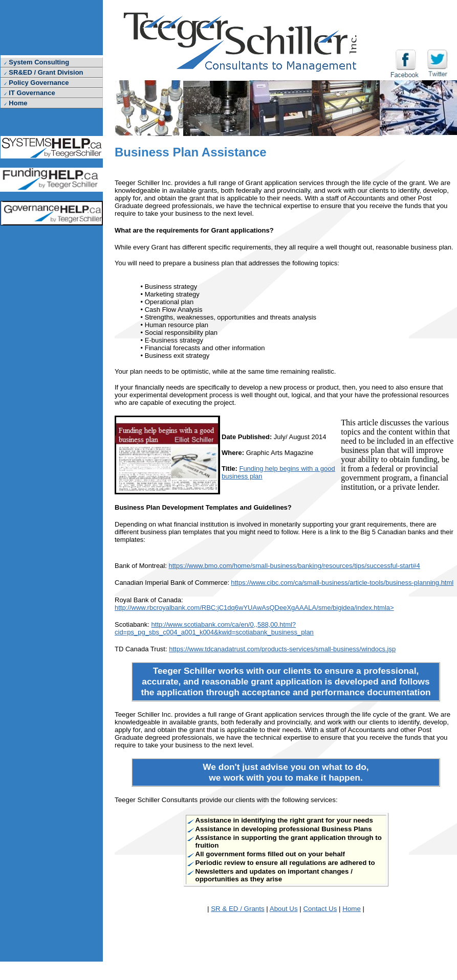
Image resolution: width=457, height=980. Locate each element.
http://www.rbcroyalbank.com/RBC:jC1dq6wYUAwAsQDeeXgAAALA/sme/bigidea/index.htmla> (254, 608)
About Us (284, 909)
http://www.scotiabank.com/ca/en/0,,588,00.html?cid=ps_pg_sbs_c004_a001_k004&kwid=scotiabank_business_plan (214, 628)
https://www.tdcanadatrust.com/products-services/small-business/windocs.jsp (282, 649)
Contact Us (320, 909)
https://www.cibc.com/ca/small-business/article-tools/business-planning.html (342, 583)
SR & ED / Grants (237, 909)
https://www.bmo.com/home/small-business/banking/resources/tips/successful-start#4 (295, 566)
